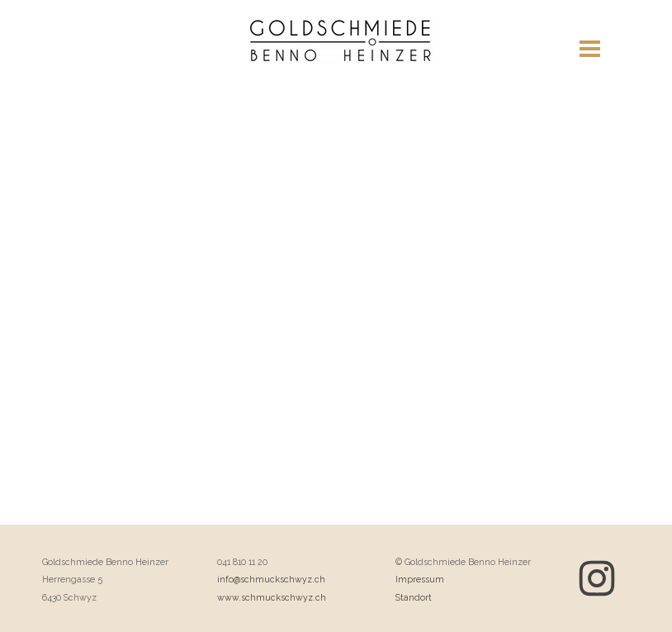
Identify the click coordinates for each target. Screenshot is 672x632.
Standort (414, 597)
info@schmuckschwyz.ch (271, 579)
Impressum (420, 579)
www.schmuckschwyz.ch (272, 597)
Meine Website (340, 58)
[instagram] (597, 578)
